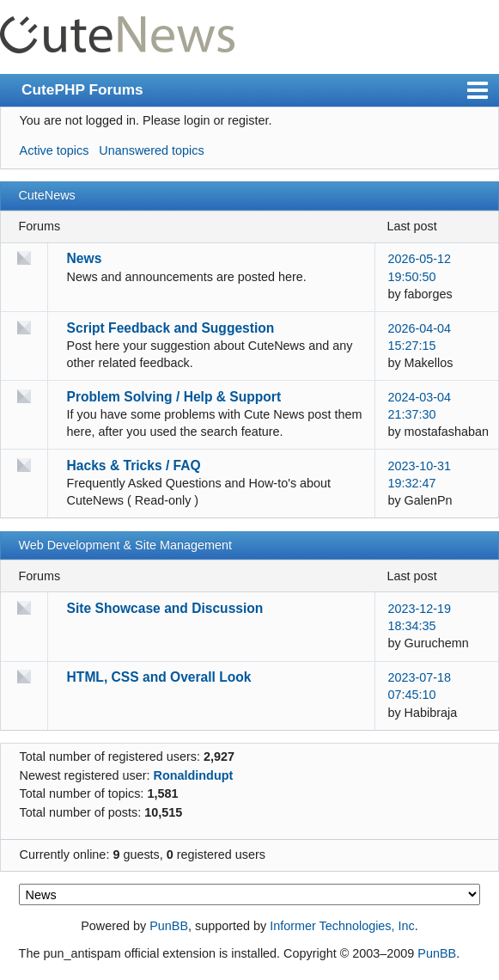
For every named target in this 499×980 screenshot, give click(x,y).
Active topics (55, 150)
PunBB (169, 926)
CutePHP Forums (82, 89)
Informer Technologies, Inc (342, 926)
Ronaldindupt (194, 775)
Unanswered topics (151, 150)
